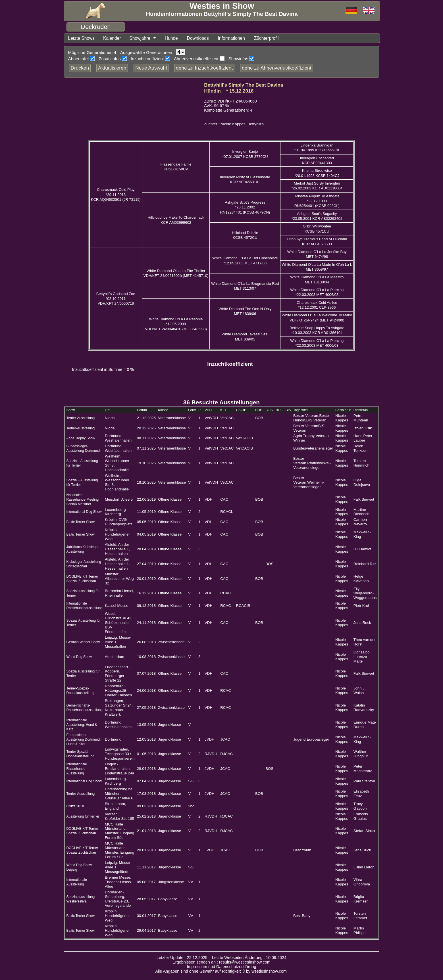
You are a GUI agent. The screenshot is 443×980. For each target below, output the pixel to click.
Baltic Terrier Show (81, 522)
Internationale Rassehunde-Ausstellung (77, 769)
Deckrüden (96, 27)
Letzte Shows (81, 38)
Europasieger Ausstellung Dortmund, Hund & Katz (84, 739)
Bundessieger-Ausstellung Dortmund (83, 448)
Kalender (112, 38)
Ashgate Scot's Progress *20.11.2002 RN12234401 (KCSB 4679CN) (245, 207)
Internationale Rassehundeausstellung (85, 606)
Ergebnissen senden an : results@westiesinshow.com (221, 962)
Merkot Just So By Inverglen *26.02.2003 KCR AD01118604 (317, 186)
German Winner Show (83, 642)
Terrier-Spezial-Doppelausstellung (80, 691)
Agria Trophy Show (81, 438)
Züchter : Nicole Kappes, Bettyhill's (234, 124)
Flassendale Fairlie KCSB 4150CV (176, 167)
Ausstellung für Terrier (83, 816)
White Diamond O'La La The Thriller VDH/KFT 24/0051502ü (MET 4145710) (176, 273)
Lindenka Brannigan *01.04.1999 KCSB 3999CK (317, 148)
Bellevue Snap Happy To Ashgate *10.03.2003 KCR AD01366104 (317, 330)
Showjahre (140, 38)
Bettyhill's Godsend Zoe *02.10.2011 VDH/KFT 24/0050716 (116, 299)
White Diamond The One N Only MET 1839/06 (245, 311)
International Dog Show (84, 512)
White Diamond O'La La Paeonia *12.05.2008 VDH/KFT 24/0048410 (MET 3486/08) (176, 324)
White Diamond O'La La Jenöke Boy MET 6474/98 (317, 254)
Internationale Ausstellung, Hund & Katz (82, 725)
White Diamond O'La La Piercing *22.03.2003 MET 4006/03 (317, 292)
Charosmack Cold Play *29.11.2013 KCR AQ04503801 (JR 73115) (116, 195)
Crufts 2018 (75, 806)
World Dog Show (79, 657)
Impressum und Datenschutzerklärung (222, 967)
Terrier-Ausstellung (81, 418)
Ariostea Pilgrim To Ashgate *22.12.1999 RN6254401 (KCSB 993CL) (317, 201)
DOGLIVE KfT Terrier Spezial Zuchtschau (82, 831)
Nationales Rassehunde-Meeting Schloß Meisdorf (83, 500)
